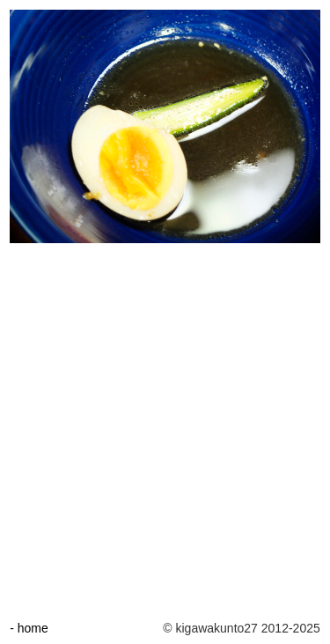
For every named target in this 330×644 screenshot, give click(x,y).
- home (29, 628)
